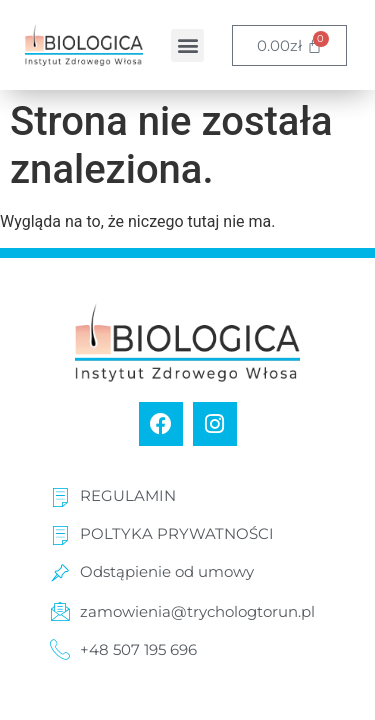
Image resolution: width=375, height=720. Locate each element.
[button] (187, 45)
